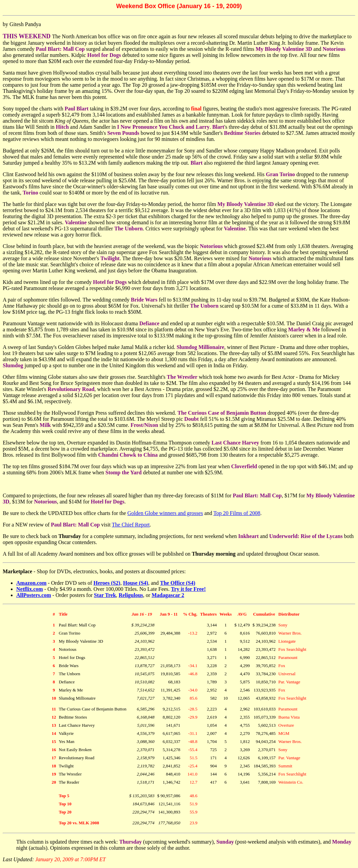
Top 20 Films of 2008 (237, 513)
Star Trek (105, 595)
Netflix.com (30, 589)
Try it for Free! (188, 589)
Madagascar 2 (168, 595)
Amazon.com (31, 583)
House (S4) (135, 583)
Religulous (131, 595)
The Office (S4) (178, 583)
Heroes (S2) (107, 583)
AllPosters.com (34, 595)
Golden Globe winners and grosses (165, 513)
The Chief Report (131, 525)
